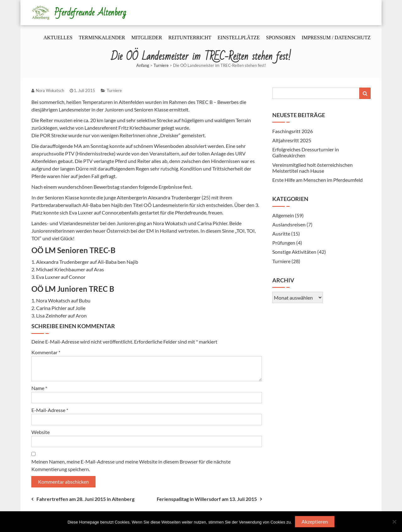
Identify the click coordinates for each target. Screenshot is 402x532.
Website (41, 432)
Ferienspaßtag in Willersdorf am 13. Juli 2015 (207, 499)
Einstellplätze (239, 38)
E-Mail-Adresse (50, 410)
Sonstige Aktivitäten (294, 252)
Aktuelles (58, 38)
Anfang (143, 65)
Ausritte (281, 233)
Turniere (161, 65)
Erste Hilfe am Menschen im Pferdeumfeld (318, 180)
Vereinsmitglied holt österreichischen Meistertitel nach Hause (312, 168)
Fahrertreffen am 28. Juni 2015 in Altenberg (85, 499)
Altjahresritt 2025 (292, 140)
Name (39, 388)
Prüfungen (284, 243)
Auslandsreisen (289, 224)
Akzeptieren (315, 521)
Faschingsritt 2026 (293, 131)
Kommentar (46, 352)
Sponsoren (281, 38)
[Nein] (394, 522)
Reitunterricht (190, 38)
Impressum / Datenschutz (336, 38)
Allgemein (283, 215)
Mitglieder (147, 38)
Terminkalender (102, 38)
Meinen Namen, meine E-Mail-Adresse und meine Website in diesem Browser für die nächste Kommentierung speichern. (131, 465)
